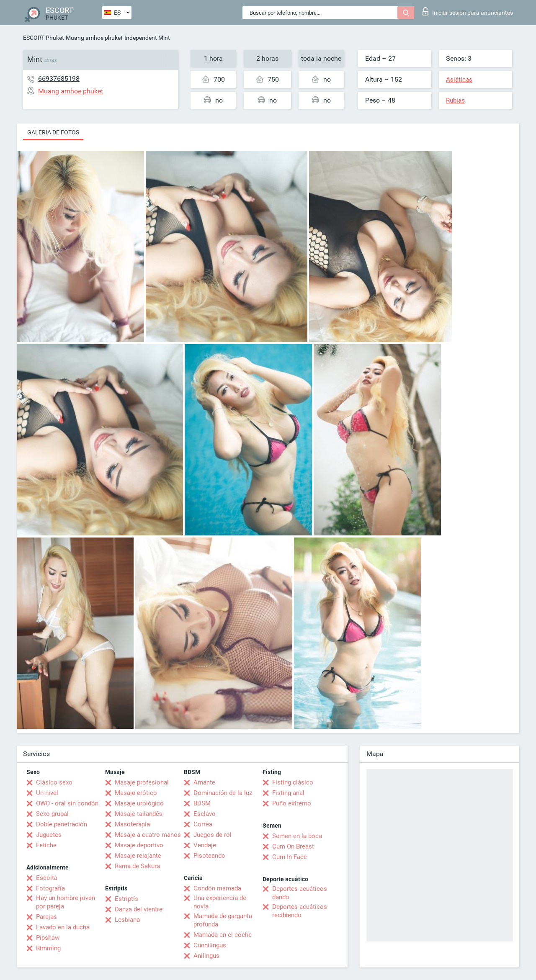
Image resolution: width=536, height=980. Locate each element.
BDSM (202, 803)
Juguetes (49, 835)
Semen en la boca (297, 836)
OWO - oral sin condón (67, 803)
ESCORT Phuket (44, 38)
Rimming (48, 948)
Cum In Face (290, 857)
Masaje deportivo (139, 845)
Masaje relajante (138, 856)
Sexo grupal (52, 814)
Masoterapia (132, 824)
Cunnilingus (210, 945)
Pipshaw (48, 938)
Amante (204, 782)
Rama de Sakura (137, 866)
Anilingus (206, 956)
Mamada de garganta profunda (223, 920)
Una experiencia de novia (220, 902)
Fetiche (46, 845)
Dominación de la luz (223, 793)
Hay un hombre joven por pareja (66, 902)
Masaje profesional (142, 782)
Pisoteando (209, 856)
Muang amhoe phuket (94, 38)
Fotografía (50, 888)
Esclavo (205, 814)
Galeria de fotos (53, 132)
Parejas (46, 917)
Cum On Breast (293, 846)
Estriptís (126, 899)
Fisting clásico (293, 782)
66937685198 (59, 78)
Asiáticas (459, 80)
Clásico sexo (54, 782)
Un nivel (47, 793)
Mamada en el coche (223, 935)
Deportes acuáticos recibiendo (300, 911)
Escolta (47, 878)
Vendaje (205, 845)
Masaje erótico (136, 793)
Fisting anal (288, 793)
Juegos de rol (213, 835)
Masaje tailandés (139, 814)
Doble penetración (62, 824)
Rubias (455, 100)
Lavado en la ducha (63, 927)
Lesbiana (127, 920)
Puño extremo (292, 803)
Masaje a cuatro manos (148, 835)
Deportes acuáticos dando (300, 893)
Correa (203, 824)
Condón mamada (217, 888)
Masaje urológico (139, 803)
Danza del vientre (139, 909)
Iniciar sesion (468, 11)
